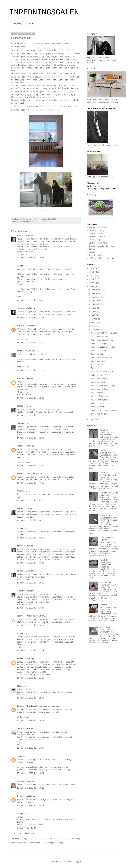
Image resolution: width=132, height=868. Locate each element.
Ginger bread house (99, 243)
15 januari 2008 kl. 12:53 (30, 698)
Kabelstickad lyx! (100, 375)
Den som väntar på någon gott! (109, 494)
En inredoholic (24, 796)
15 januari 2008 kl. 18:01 (30, 773)
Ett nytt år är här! (101, 414)
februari (96, 326)
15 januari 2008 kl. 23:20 (30, 788)
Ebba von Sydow (97, 234)
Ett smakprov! (98, 393)
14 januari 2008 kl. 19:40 (30, 258)
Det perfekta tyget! (101, 396)
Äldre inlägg (74, 839)
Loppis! (103, 605)
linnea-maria (23, 546)
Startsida (47, 839)
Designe (21, 406)
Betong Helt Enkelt (99, 228)
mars (94, 323)
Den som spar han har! (102, 358)
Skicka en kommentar (25, 833)
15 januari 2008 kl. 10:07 (30, 625)
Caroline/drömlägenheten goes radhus (36, 706)
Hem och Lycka (24, 781)
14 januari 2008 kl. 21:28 (30, 343)
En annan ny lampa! (101, 389)
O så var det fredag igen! (105, 333)
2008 (92, 287)
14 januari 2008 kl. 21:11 (30, 318)
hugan (20, 756)
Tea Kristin (23, 509)
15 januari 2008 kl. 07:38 (30, 483)
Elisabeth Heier (97, 237)
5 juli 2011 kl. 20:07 (28, 828)
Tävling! (104, 430)
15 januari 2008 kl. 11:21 (30, 650)
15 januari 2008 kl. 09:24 (30, 563)
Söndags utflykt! (100, 344)
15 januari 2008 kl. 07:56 (30, 500)
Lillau (92, 252)
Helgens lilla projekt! (103, 347)
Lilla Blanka (23, 729)
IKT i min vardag (26, 326)
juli (94, 308)
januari (96, 330)
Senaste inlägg (19, 839)
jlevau (92, 249)
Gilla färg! (105, 627)
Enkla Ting (94, 240)
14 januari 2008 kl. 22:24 (30, 415)
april (95, 319)
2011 (92, 276)
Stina (20, 686)
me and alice (23, 571)
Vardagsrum (28, 222)
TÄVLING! (104, 450)
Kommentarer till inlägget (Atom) (46, 843)
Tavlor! (95, 368)
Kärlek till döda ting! (103, 386)
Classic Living (97, 231)
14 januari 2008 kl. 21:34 (30, 370)
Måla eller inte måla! (102, 372)
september (97, 301)
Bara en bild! (98, 354)
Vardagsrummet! (99, 382)
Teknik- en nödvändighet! (104, 411)
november (96, 293)
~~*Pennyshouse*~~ (26, 591)
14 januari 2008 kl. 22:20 (30, 398)
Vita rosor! (97, 365)
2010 (92, 279)
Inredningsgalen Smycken (101, 246)
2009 (92, 283)
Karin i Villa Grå (26, 351)
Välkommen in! (98, 361)
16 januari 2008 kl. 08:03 (30, 806)
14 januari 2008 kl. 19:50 (30, 300)
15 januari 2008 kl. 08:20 (30, 520)
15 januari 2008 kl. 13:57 (30, 721)
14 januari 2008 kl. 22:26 (30, 438)
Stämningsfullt (24, 308)
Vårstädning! (106, 583)
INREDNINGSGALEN (44, 12)
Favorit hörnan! (99, 351)
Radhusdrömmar (24, 446)
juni (94, 312)
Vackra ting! (98, 403)
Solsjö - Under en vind (29, 616)
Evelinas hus (23, 379)
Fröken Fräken (24, 659)
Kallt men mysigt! (100, 400)
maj (94, 315)
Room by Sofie (96, 255)
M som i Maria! (107, 515)
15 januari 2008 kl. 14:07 (30, 748)
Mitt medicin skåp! (101, 336)
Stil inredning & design (101, 258)
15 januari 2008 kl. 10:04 (30, 608)
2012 (92, 272)
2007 (92, 419)
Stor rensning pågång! (107, 539)
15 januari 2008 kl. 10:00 (30, 583)
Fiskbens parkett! (100, 379)
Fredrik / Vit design (28, 474)
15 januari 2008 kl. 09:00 (30, 538)
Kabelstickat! (98, 407)
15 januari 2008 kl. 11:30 (30, 678)
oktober (96, 297)
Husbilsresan (23, 236)
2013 (92, 268)
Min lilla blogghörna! (102, 340)
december (96, 290)
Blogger (77, 862)
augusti (96, 304)
